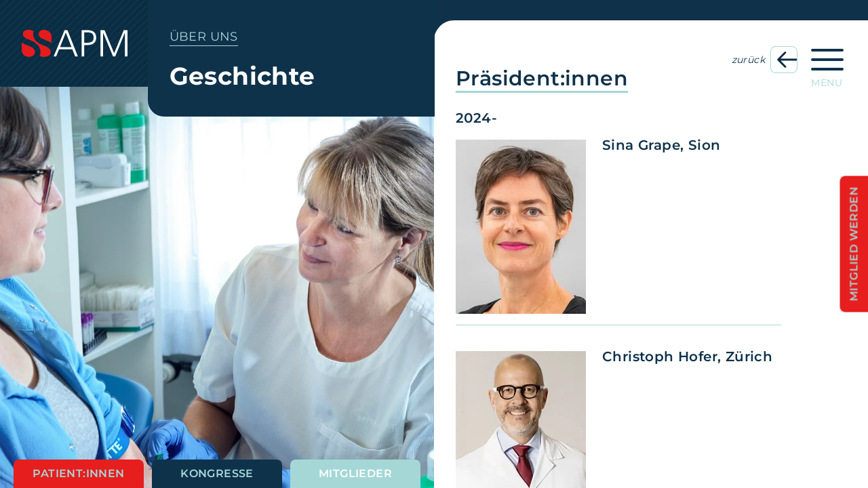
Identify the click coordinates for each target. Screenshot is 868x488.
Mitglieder (355, 473)
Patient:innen (78, 473)
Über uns (204, 37)
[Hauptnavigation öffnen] (827, 64)
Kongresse (217, 473)
